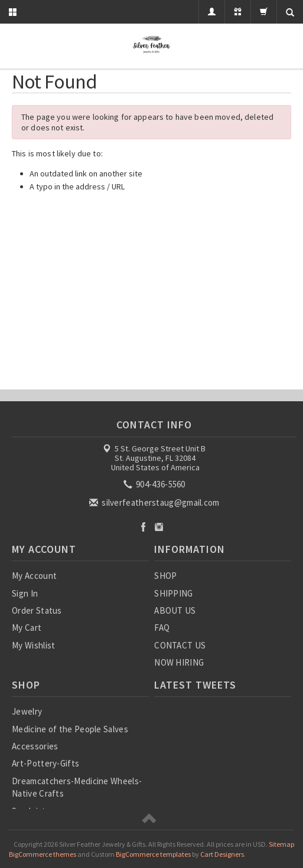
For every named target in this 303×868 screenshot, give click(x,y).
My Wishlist (33, 645)
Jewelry (27, 711)
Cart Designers (222, 854)
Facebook (143, 527)
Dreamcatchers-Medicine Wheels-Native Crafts (77, 787)
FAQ (162, 628)
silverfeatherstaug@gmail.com (155, 502)
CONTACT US (180, 645)
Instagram (159, 527)
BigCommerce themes (43, 854)
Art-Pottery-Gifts (45, 763)
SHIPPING (173, 593)
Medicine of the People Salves (70, 729)
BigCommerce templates (153, 854)
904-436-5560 (155, 484)
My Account (34, 576)
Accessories (35, 746)
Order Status (37, 610)
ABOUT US (175, 610)
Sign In (25, 593)
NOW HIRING (179, 662)
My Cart (27, 628)
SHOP (165, 576)
